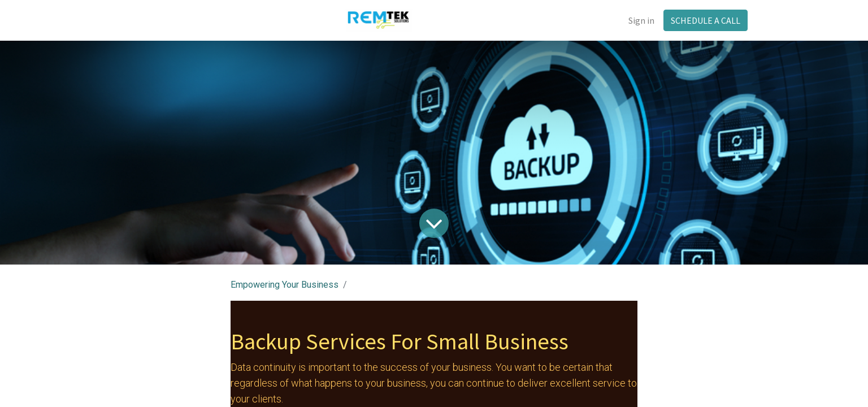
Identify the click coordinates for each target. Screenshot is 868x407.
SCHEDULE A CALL (706, 20)
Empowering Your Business (285, 285)
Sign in (641, 20)
